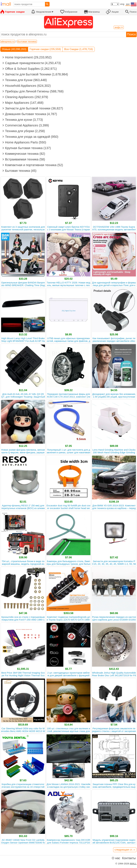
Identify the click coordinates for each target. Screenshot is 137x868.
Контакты (129, 858)
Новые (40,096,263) (14, 49)
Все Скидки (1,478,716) (79, 49)
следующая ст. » (125, 850)
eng (122, 4)
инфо (119, 27)
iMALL (133, 864)
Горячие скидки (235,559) (45, 49)
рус (128, 4)
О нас (116, 858)
